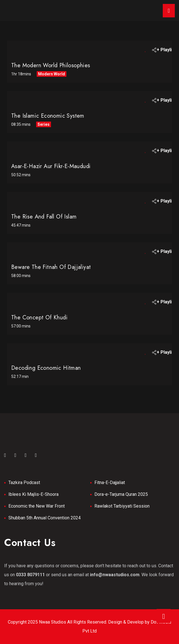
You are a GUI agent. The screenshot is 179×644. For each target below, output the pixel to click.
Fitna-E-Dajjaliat (110, 483)
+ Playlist (163, 50)
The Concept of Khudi (39, 318)
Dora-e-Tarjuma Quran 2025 (121, 494)
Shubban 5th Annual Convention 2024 (45, 518)
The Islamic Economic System (48, 116)
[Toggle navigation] (169, 11)
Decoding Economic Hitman (46, 368)
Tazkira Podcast (24, 483)
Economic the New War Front (37, 506)
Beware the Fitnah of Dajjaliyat (51, 267)
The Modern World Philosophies (51, 65)
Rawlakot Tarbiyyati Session (122, 506)
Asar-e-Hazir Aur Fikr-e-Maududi (51, 166)
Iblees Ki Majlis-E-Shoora (33, 494)
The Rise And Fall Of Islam (44, 217)
